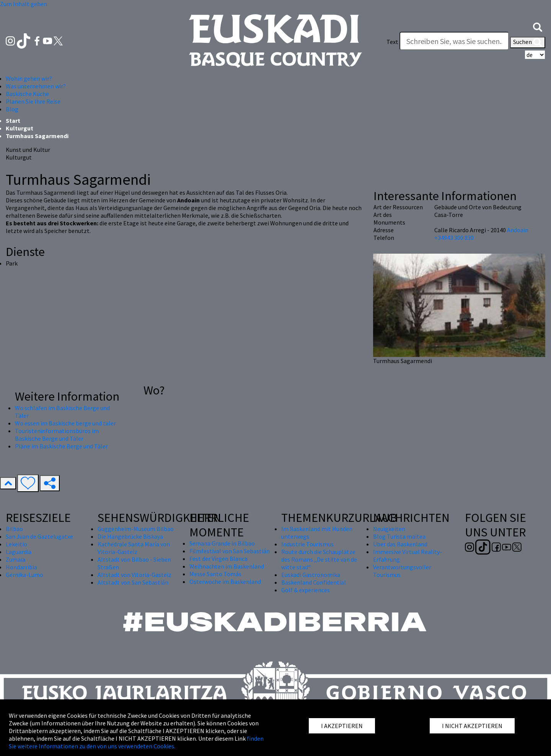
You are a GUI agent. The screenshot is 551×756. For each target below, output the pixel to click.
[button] (538, 26)
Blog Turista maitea (399, 536)
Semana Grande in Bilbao (222, 543)
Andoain (518, 230)
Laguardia (19, 552)
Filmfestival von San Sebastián (230, 551)
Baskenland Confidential (314, 582)
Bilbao (14, 529)
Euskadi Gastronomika (311, 575)
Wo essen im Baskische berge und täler (65, 423)
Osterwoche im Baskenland (225, 582)
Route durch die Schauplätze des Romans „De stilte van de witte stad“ (319, 559)
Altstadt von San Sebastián (133, 582)
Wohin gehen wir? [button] (29, 78)
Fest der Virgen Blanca (218, 559)
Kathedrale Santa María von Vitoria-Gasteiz (134, 548)
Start (13, 121)
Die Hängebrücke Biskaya (130, 536)
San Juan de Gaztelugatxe (39, 536)
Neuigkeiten (389, 529)
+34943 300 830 (454, 238)
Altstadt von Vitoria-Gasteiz (134, 575)
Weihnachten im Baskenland (227, 566)
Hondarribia (21, 567)
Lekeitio (16, 544)
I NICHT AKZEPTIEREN (472, 726)
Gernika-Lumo (24, 575)
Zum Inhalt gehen (24, 4)
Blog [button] (12, 109)
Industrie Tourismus (307, 544)
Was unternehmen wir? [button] (36, 86)
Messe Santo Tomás (215, 574)
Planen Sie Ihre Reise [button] (33, 101)
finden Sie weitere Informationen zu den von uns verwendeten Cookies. (136, 742)
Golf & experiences (306, 590)
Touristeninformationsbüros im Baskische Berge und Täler (57, 435)
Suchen (528, 42)
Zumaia (15, 559)
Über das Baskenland (400, 544)
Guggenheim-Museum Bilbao (136, 529)
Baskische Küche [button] (27, 94)
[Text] (454, 41)
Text (392, 42)
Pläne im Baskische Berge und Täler (61, 446)
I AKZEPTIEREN (342, 726)
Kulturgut (20, 128)
